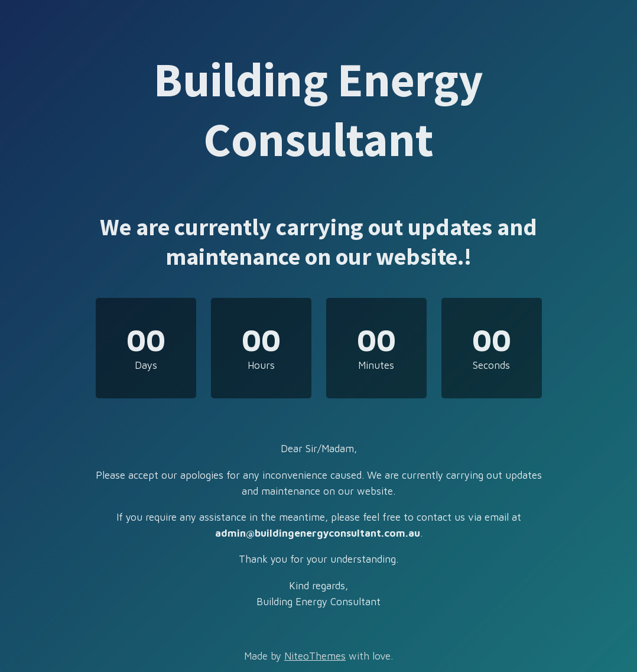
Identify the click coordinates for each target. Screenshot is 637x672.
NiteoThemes (315, 656)
